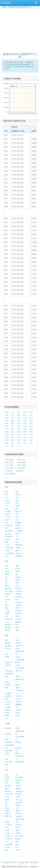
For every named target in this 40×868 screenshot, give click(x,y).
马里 (17, 847)
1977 (13, 437)
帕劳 (17, 751)
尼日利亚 (18, 802)
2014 (31, 415)
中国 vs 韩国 (21, 468)
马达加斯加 (9, 825)
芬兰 (6, 597)
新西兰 (18, 728)
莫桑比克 (8, 814)
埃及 (17, 775)
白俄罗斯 (18, 602)
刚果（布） (9, 816)
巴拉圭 (18, 649)
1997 (13, 426)
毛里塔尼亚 (9, 794)
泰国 (17, 497)
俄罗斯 (7, 586)
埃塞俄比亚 (19, 816)
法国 (6, 569)
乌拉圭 (18, 657)
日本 (6, 497)
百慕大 (18, 676)
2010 (25, 418)
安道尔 (7, 605)
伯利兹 (7, 682)
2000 (25, 423)
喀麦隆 (18, 805)
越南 (17, 503)
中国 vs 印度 (21, 465)
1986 (19, 432)
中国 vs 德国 (21, 462)
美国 (6, 640)
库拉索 (7, 704)
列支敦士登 (19, 597)
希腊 (17, 583)
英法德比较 (20, 471)
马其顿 (7, 611)
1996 (19, 426)
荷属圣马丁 (19, 646)
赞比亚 (18, 828)
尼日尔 (7, 780)
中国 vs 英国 (9, 465)
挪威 (6, 608)
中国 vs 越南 (9, 468)
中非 (6, 842)
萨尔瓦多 (18, 710)
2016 (19, 415)
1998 (7, 426)
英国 (6, 566)
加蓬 (17, 844)
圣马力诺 (8, 594)
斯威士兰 (18, 839)
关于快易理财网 (7, 863)
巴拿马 (18, 713)
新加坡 (18, 495)
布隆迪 (7, 811)
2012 (13, 418)
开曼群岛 (8, 710)
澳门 (6, 495)
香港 (17, 492)
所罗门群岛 (9, 762)
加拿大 (18, 640)
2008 (7, 421)
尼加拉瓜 (8, 649)
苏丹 (6, 850)
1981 (19, 435)
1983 (7, 435)
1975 (25, 437)
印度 (17, 514)
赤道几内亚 (19, 836)
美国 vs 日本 (9, 462)
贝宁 (6, 802)
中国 (6, 492)
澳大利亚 (8, 728)
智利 (6, 654)
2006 (19, 421)
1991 (19, 429)
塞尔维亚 (18, 619)
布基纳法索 (19, 791)
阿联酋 (18, 553)
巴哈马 (18, 716)
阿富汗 (18, 534)
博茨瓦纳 (8, 791)
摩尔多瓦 (18, 611)
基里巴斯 (8, 734)
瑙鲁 (6, 765)
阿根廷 (7, 716)
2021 (19, 412)
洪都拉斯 (8, 696)
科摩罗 (7, 822)
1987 (13, 432)
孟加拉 (7, 520)
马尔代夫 (8, 517)
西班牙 (18, 572)
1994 (31, 426)
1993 (7, 429)
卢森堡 (18, 608)
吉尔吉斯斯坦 (9, 553)
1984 (31, 432)
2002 (13, 423)
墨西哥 (18, 688)
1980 (25, 435)
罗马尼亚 (18, 588)
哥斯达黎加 (9, 671)
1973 (7, 440)
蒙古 (17, 517)
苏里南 (18, 699)
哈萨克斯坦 (9, 531)
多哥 (6, 805)
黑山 (6, 602)
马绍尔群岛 (9, 742)
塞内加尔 (18, 825)
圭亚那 (18, 665)
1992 (13, 429)
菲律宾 (7, 500)
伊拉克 (7, 551)
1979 (31, 435)
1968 (7, 443)
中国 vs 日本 (21, 460)
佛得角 (18, 783)
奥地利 (18, 577)
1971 (19, 440)
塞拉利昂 (18, 794)
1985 (25, 432)
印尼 (6, 506)
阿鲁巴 (7, 713)
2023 (7, 412)
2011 (19, 418)
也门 (6, 528)
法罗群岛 (18, 614)
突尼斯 (18, 833)
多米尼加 (18, 696)
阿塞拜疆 (18, 545)
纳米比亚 (18, 780)
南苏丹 (18, 830)
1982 (13, 435)
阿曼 (6, 542)
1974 (31, 437)
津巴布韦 (18, 814)
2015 (25, 415)
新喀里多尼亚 (20, 762)
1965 (25, 443)
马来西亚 (8, 503)
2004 (31, 421)
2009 (31, 418)
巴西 (17, 707)
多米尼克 (8, 665)
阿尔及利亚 (19, 777)
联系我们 (15, 863)
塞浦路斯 (8, 625)
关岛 (6, 739)
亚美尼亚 (18, 556)
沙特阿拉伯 (9, 525)
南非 (6, 775)
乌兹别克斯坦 (9, 548)
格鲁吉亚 (8, 534)
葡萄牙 (7, 574)
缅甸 (17, 509)
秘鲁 (6, 699)
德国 (17, 566)
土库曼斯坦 (19, 531)
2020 (25, 412)
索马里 (18, 842)
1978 (7, 437)
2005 (25, 421)
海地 (6, 688)
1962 (13, 446)
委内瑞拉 (8, 643)
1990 (25, 429)
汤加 (6, 759)
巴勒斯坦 (18, 523)
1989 (31, 429)
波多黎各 (8, 646)
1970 (25, 440)
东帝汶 (18, 539)
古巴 (6, 718)
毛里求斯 (18, 786)
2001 (19, 423)
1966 (19, 443)
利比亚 (7, 788)
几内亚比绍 (9, 839)
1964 (31, 443)
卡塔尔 (7, 545)
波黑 (17, 625)
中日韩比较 (9, 471)
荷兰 (17, 600)
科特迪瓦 (8, 836)
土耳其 (18, 586)
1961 (19, 446)
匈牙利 (18, 580)
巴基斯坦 (8, 511)
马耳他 (7, 600)
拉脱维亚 (18, 605)
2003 (7, 423)
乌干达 (18, 850)
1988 (7, 432)
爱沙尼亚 (8, 627)
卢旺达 (7, 828)
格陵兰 (18, 685)
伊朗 (17, 551)
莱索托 (18, 811)
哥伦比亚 (8, 702)
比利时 (18, 569)
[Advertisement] (20, 30)
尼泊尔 (7, 514)
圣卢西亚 (8, 693)
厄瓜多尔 (18, 702)
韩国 (17, 500)
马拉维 (7, 847)
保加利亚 (8, 588)
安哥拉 (7, 777)
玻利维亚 (18, 643)
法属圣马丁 (9, 663)
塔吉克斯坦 (9, 537)
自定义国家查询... (11, 474)
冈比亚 (7, 830)
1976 (19, 437)
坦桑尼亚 (18, 788)
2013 (7, 418)
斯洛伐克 (18, 622)
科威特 (18, 548)
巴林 (6, 556)
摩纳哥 (7, 630)
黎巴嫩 (18, 525)
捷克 (6, 580)
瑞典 (17, 630)
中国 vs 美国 (9, 460)
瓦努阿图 (18, 748)
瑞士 (17, 574)
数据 (5, 7)
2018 (7, 415)
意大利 (7, 572)
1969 (31, 440)
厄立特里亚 (9, 844)
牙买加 (7, 657)
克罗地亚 (18, 591)
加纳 (6, 783)
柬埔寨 (18, 506)
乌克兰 (7, 622)
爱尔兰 (18, 627)
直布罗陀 (18, 594)
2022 (13, 412)
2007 (13, 421)
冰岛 (6, 577)
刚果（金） (19, 800)
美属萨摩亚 (9, 751)
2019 (31, 412)
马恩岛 (18, 616)
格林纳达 (8, 685)
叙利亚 (18, 528)
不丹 (17, 537)
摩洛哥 (7, 808)
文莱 (17, 542)
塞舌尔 (7, 800)
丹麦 (6, 616)
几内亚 (18, 797)
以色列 (7, 539)
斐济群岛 (18, 742)
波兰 (6, 583)
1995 (25, 426)
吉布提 (7, 797)
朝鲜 (6, 523)
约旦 (17, 520)
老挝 (6, 509)
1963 (7, 446)
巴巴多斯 (8, 707)
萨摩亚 (7, 753)
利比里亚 (8, 786)
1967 (13, 443)
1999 (31, 423)
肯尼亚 (7, 833)
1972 (13, 440)
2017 (13, 415)
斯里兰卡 (18, 511)
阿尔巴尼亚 (9, 619)
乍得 (17, 808)
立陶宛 (7, 614)
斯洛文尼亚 (9, 591)
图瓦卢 (18, 753)
